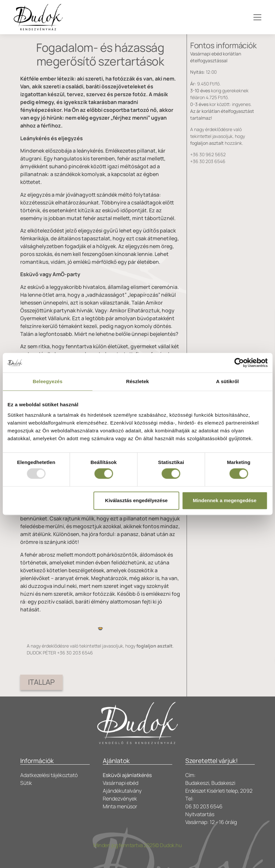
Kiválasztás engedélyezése (136, 500)
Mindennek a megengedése (225, 500)
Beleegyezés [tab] (47, 381)
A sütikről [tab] (227, 381)
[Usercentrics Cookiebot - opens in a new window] (239, 363)
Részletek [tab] (137, 381)
